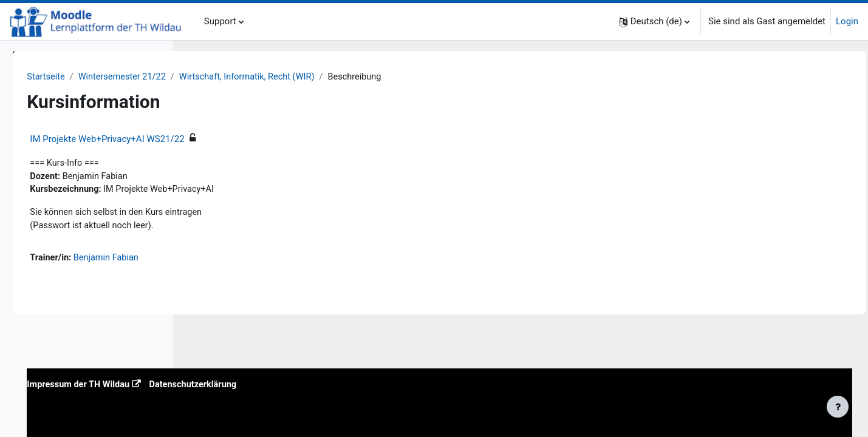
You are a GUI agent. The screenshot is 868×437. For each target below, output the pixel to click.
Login (847, 21)
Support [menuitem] (220, 21)
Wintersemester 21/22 (295, 77)
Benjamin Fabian (279, 260)
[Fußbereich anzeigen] (838, 407)
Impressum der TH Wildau (250, 384)
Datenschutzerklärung (369, 384)
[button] (654, 22)
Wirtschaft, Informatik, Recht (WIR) (424, 77)
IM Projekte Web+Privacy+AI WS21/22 (277, 140)
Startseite (217, 77)
